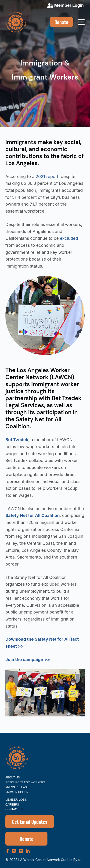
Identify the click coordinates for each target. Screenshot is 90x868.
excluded (69, 238)
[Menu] (81, 22)
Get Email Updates (30, 822)
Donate (61, 22)
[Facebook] (7, 851)
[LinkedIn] (28, 851)
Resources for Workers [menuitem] (25, 782)
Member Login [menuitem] (16, 800)
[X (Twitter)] (14, 851)
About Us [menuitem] (13, 777)
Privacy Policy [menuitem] (17, 792)
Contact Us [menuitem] (14, 809)
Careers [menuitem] (12, 805)
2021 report (47, 176)
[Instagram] (21, 851)
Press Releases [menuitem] (18, 787)
